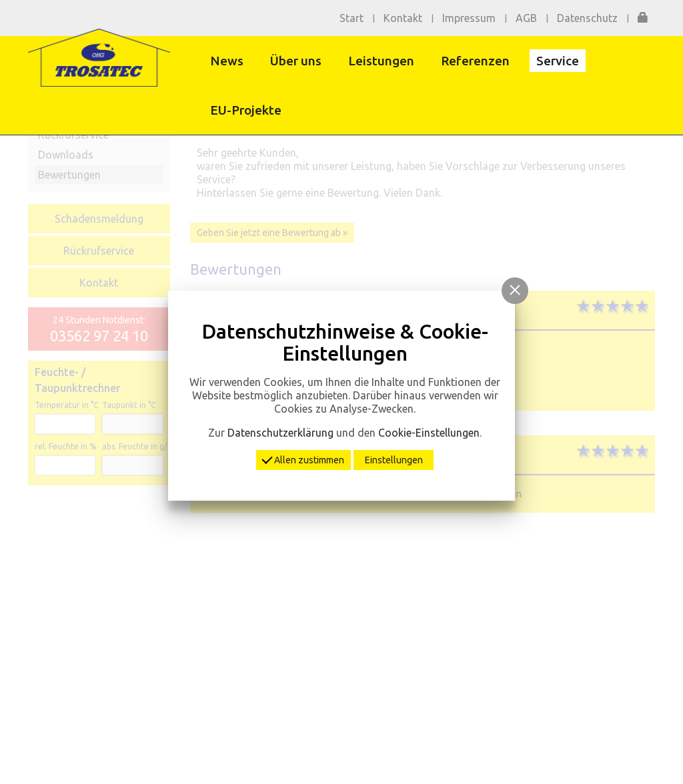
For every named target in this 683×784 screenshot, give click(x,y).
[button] (515, 291)
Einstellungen (394, 460)
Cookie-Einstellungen (429, 433)
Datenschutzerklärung (280, 433)
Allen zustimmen (303, 459)
